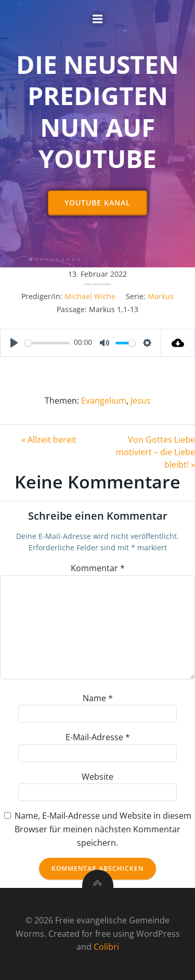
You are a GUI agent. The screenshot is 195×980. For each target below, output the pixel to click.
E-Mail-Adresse (98, 737)
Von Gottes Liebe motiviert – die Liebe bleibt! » (155, 452)
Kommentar (98, 568)
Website (97, 777)
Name (98, 698)
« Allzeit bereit (49, 440)
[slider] (47, 343)
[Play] (14, 343)
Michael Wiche (90, 296)
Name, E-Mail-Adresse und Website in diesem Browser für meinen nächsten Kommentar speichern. (103, 829)
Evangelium (104, 401)
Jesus (141, 401)
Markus (161, 296)
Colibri (106, 947)
